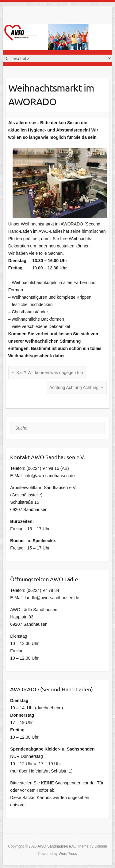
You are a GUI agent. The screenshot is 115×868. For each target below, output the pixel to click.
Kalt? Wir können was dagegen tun (47, 373)
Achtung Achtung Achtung (77, 387)
